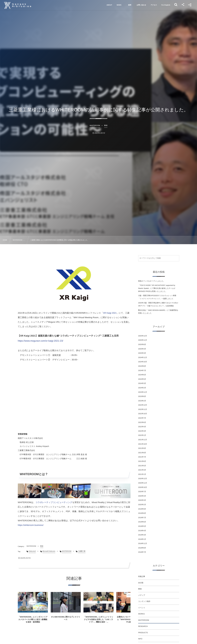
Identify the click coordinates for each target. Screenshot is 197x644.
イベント (142, 608)
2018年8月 (142, 548)
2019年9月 (142, 509)
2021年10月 (143, 444)
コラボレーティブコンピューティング (54, 502)
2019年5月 (142, 526)
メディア (142, 595)
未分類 (141, 583)
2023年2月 (142, 401)
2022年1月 (142, 435)
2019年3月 (142, 535)
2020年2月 (142, 505)
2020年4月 (142, 496)
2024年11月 (143, 357)
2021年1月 (142, 474)
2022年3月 (142, 431)
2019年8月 (142, 513)
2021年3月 (142, 470)
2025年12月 (143, 336)
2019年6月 (142, 522)
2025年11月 (143, 340)
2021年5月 (142, 466)
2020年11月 (143, 483)
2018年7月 (142, 552)
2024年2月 (142, 388)
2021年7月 (142, 457)
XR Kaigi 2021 (110, 313)
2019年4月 (142, 531)
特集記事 (142, 576)
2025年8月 (142, 344)
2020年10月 (143, 487)
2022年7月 (142, 418)
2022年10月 (143, 414)
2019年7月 (142, 518)
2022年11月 (143, 409)
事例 (140, 589)
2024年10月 (143, 362)
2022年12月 (143, 405)
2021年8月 (142, 453)
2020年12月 (143, 479)
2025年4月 (142, 349)
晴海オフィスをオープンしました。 (152, 281)
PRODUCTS (143, 633)
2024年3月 (142, 383)
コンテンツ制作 (144, 601)
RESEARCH (143, 626)
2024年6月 (142, 375)
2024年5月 (142, 379)
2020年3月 (142, 500)
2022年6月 (142, 422)
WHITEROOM (144, 620)
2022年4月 (142, 427)
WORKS (141, 614)
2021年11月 (143, 440)
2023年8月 (142, 396)
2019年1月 (142, 539)
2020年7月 (142, 492)
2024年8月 (142, 366)
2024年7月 (142, 370)
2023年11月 (143, 392)
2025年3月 (142, 353)
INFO (140, 639)
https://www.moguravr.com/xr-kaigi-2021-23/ (40, 341)
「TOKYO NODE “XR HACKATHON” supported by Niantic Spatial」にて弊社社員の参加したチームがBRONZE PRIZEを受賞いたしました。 (157, 288)
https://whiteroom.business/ (31, 525)
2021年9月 (142, 448)
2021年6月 (142, 461)
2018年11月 (143, 543)
